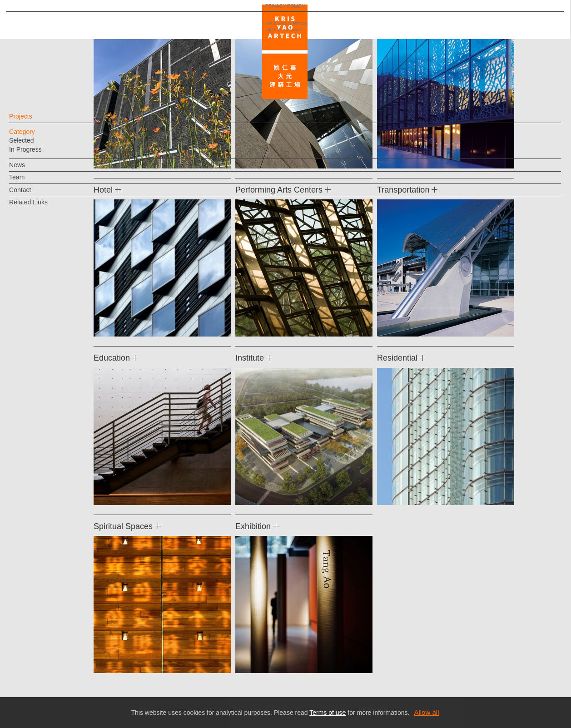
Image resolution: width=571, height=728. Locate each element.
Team (32, 182)
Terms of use (328, 713)
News (32, 169)
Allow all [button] (426, 712)
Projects (36, 121)
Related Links (43, 207)
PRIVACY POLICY (47, 602)
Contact (35, 194)
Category (37, 136)
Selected (36, 145)
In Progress (40, 154)
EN (62, 575)
